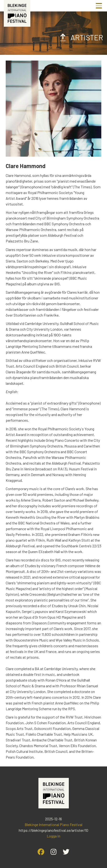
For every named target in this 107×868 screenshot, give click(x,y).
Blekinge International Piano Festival (53, 824)
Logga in (53, 836)
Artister (81, 37)
